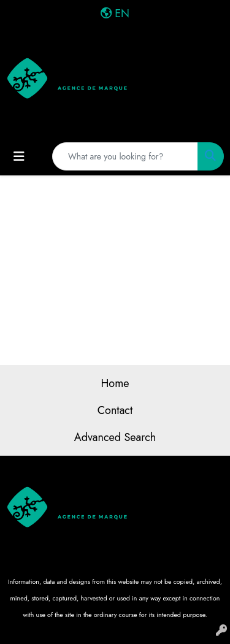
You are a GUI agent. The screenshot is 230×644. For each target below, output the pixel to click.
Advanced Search (115, 437)
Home (115, 383)
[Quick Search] (125, 156)
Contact (115, 410)
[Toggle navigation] (19, 157)
